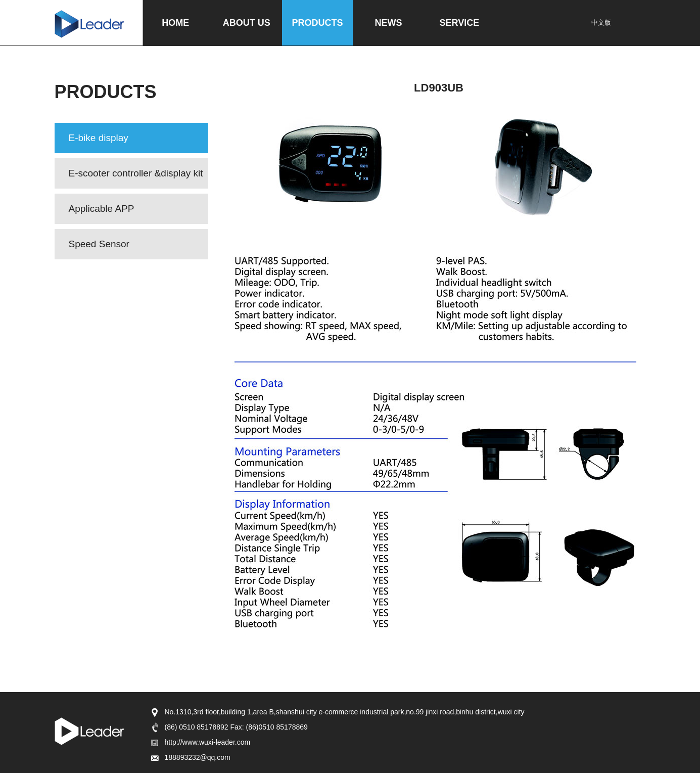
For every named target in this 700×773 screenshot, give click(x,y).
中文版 (601, 22)
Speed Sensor (99, 244)
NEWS (389, 23)
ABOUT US (247, 23)
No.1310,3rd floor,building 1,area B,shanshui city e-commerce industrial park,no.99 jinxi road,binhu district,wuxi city (337, 712)
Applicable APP (102, 209)
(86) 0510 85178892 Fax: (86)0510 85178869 (229, 727)
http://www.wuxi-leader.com (200, 742)
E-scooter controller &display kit (136, 173)
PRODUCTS (318, 23)
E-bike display (99, 138)
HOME (175, 23)
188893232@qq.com (190, 757)
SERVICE (460, 23)
